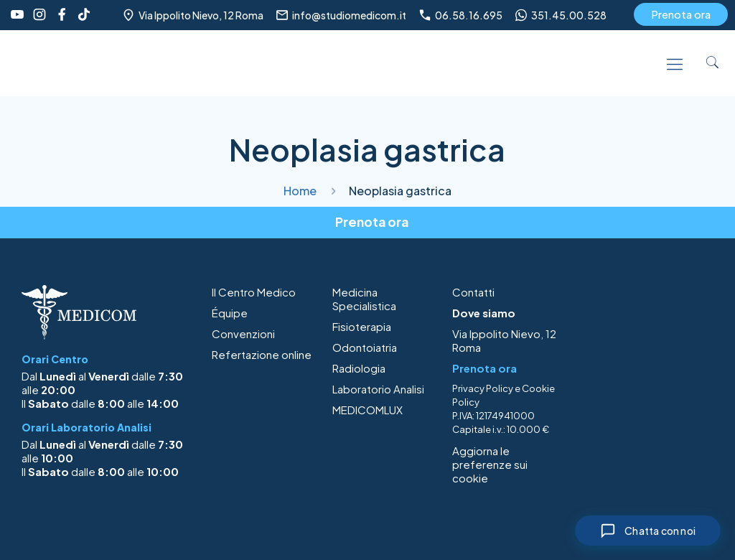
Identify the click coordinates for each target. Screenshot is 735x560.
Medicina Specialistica (364, 299)
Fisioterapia (362, 326)
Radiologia (359, 368)
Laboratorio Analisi (378, 389)
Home (300, 191)
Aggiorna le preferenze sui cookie (490, 464)
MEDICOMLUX (367, 410)
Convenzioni (243, 333)
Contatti (473, 292)
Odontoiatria (365, 347)
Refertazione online (262, 354)
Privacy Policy (483, 388)
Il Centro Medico (254, 292)
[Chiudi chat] (648, 531)
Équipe (230, 313)
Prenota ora (681, 14)
